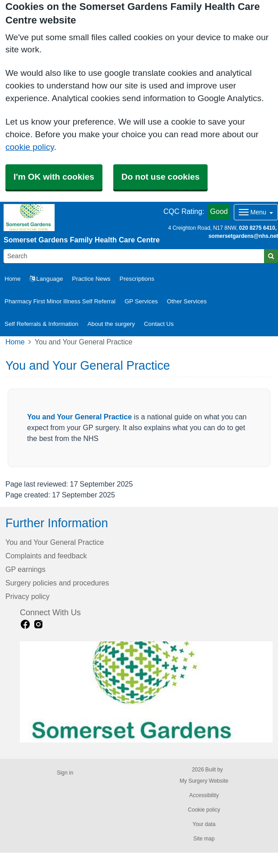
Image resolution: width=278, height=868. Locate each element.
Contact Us (159, 324)
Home (15, 342)
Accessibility (204, 795)
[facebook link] (25, 624)
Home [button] (13, 279)
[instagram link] (38, 624)
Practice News (91, 279)
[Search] (134, 256)
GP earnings (25, 569)
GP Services (141, 301)
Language (46, 279)
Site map (204, 839)
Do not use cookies (160, 177)
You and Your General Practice (79, 417)
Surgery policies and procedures (57, 583)
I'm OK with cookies (54, 177)
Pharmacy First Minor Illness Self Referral (60, 301)
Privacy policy (28, 596)
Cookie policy (204, 810)
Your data (204, 824)
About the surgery (111, 324)
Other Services (187, 301)
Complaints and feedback (46, 556)
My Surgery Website (204, 781)
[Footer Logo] (146, 692)
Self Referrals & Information (42, 324)
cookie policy (30, 147)
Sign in (65, 773)
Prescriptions (137, 279)
